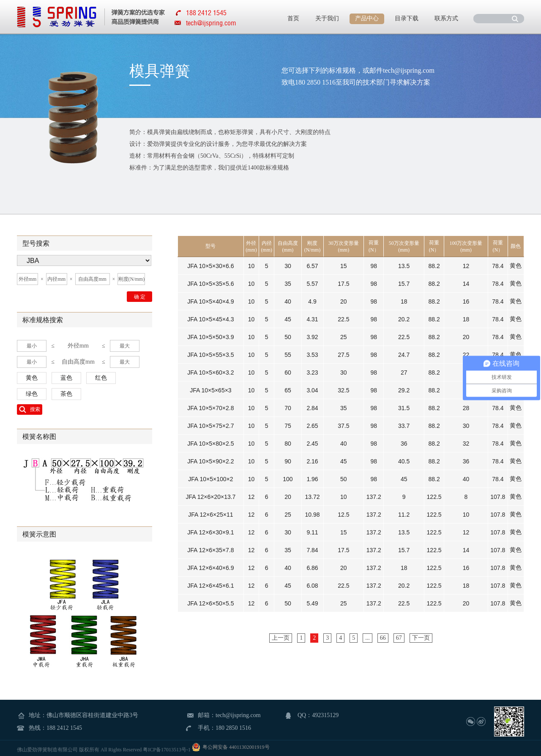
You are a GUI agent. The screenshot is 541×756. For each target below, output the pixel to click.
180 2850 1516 (233, 728)
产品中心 (367, 18)
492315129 (325, 715)
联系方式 (446, 18)
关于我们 (327, 18)
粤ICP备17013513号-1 (167, 750)
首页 (293, 18)
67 (399, 638)
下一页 (421, 638)
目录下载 (407, 18)
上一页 (281, 638)
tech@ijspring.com (211, 23)
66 (383, 638)
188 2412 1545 (64, 728)
